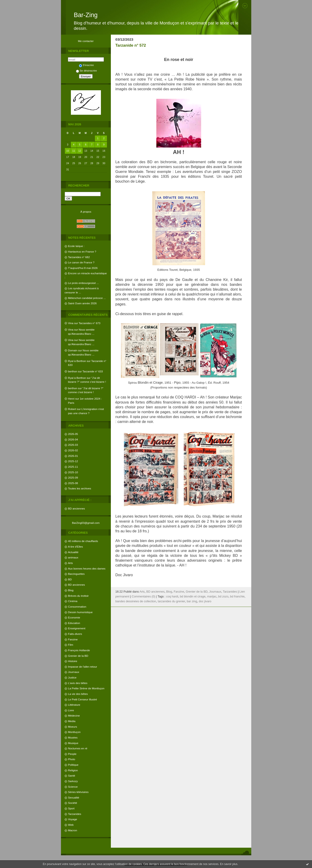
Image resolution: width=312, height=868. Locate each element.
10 (68, 151)
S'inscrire (86, 65)
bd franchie (237, 597)
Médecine (74, 716)
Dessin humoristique (80, 612)
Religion (73, 770)
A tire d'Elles (76, 547)
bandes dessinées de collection (136, 601)
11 (74, 151)
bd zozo (223, 597)
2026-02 (73, 450)
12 (80, 151)
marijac (212, 597)
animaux (73, 557)
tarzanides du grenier (171, 601)
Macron (73, 830)
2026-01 (73, 456)
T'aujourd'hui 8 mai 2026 (83, 268)
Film (71, 645)
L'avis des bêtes (78, 683)
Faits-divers (75, 634)
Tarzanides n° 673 (89, 323)
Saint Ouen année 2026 (82, 303)
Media (72, 721)
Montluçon (74, 732)
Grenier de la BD (78, 656)
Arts (71, 563)
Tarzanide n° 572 (131, 45)
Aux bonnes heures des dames (87, 568)
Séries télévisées (78, 792)
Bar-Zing (86, 15)
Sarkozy (73, 781)
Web (71, 825)
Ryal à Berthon (77, 361)
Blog (71, 590)
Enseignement (77, 628)
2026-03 (73, 445)
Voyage (73, 819)
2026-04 (73, 439)
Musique (73, 743)
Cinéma (73, 601)
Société (73, 803)
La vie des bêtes (78, 694)
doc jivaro (205, 601)
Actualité (73, 552)
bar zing (192, 601)
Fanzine (73, 639)
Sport (71, 808)
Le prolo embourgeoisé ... (83, 283)
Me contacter (86, 41)
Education (74, 623)
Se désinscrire (86, 71)
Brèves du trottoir (78, 596)
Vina (71, 323)
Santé (72, 776)
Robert (72, 409)
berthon (73, 371)
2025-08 (73, 483)
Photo (72, 759)
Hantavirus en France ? (82, 252)
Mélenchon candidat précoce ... (87, 298)
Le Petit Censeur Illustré (83, 699)
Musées (73, 737)
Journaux (74, 672)
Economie (74, 617)
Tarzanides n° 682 (79, 257)
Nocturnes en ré (78, 748)
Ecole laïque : (76, 246)
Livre (71, 710)
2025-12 (73, 461)
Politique (73, 765)
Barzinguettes (76, 574)
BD (70, 579)
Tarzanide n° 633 (93, 371)
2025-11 (73, 467)
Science (73, 787)
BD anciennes (77, 508)
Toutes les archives (80, 488)
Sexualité (74, 797)
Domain (73, 350)
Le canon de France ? (81, 262)
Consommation (77, 607)
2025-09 (73, 478)
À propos (86, 212)
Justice (72, 677)
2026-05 (73, 434)
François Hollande (79, 650)
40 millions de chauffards (83, 541)
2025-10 (73, 472)
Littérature (74, 705)
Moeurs (73, 727)
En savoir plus (229, 864)
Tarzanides (75, 814)
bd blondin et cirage (193, 597)
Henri (71, 399)
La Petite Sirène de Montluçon (86, 688)
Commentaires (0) (144, 597)
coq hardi (172, 597)
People (72, 754)
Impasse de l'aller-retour (83, 667)
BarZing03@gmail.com (86, 523)
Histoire (73, 661)
